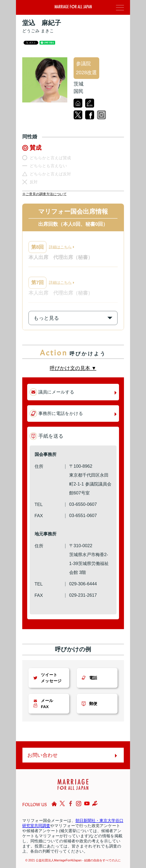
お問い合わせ (43, 755)
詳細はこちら (60, 247)
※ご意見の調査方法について (44, 194)
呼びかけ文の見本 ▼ (73, 368)
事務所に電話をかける (61, 413)
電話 (93, 678)
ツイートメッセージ (51, 678)
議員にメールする (56, 392)
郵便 (93, 704)
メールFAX (47, 704)
